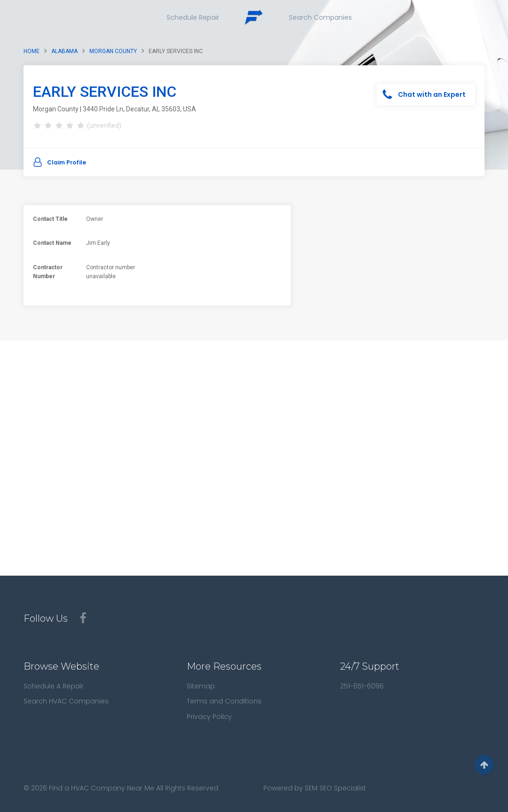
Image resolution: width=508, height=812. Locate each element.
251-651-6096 (362, 686)
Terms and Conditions (224, 701)
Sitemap (201, 686)
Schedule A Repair (54, 686)
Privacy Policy (209, 717)
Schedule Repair (193, 17)
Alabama (64, 51)
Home (32, 51)
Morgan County (113, 51)
